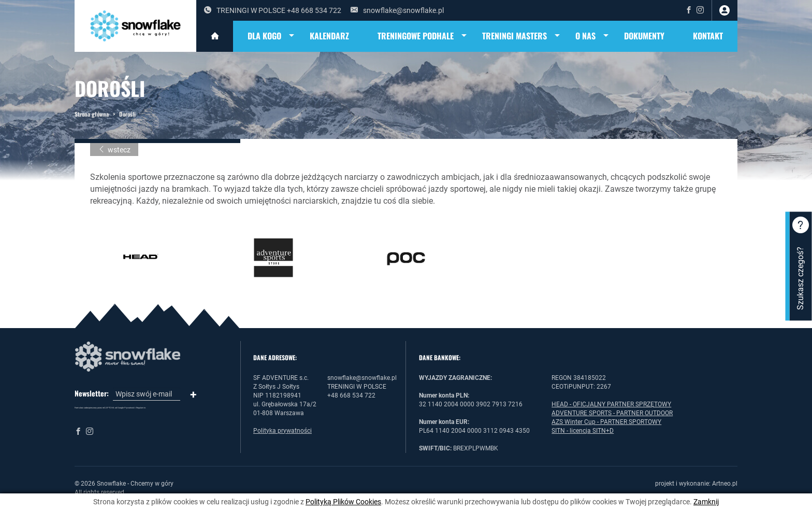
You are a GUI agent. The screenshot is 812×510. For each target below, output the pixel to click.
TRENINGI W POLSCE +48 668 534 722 (273, 10)
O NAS (593, 36)
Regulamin (141, 408)
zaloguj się (724, 10)
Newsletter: (92, 393)
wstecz (114, 150)
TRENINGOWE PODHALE (423, 36)
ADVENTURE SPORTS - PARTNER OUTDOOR (612, 413)
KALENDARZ (329, 36)
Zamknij (706, 502)
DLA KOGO (272, 36)
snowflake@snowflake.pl (397, 10)
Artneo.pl (725, 484)
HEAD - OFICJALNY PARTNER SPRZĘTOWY (611, 404)
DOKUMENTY (644, 36)
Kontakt (708, 36)
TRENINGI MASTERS (522, 36)
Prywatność (129, 408)
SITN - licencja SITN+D (583, 431)
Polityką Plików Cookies (343, 502)
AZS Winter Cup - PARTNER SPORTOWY (606, 422)
